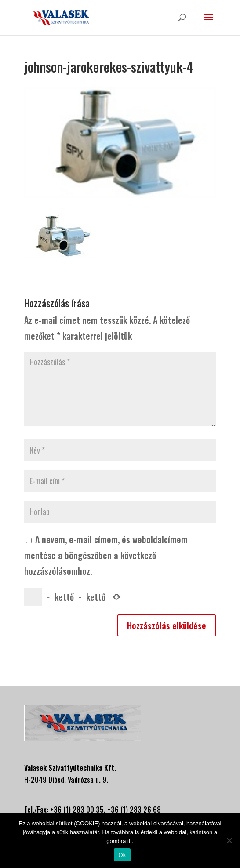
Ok (122, 855)
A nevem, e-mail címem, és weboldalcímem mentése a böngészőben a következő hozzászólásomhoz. (106, 555)
